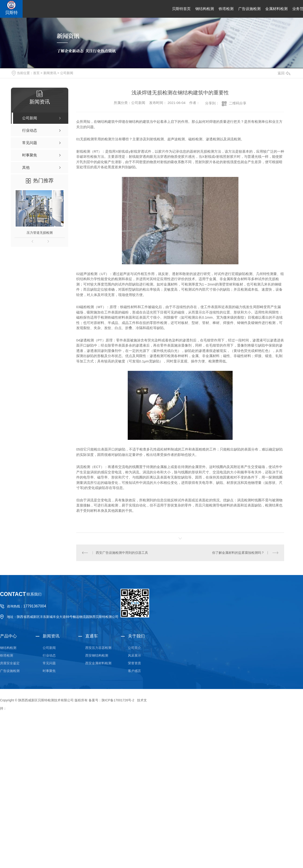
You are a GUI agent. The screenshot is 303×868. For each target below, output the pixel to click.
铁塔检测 (226, 9)
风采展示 (134, 655)
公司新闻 (67, 73)
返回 (284, 73)
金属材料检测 (276, 9)
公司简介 (134, 648)
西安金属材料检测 (98, 663)
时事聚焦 (49, 671)
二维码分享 (238, 103)
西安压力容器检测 (98, 648)
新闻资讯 (50, 73)
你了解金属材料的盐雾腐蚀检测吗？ (238, 553)
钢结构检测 (205, 9)
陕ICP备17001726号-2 (118, 700)
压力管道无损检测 (40, 233)
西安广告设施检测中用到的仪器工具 (122, 553)
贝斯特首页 (181, 9)
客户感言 (134, 671)
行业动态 (49, 655)
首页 (36, 73)
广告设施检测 (249, 9)
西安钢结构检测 (97, 655)
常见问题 (49, 663)
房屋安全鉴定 (10, 663)
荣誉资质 (134, 663)
